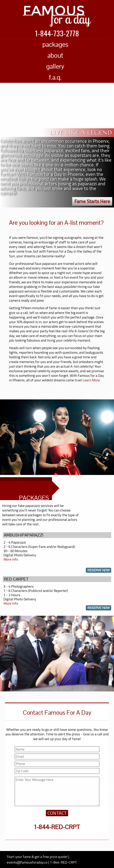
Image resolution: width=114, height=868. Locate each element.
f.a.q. (55, 77)
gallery (55, 66)
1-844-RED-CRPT (57, 827)
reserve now (98, 570)
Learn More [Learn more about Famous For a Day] (91, 380)
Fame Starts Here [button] (92, 201)
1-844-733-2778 (57, 33)
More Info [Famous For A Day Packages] (11, 559)
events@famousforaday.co (27, 862)
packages (55, 44)
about (55, 55)
